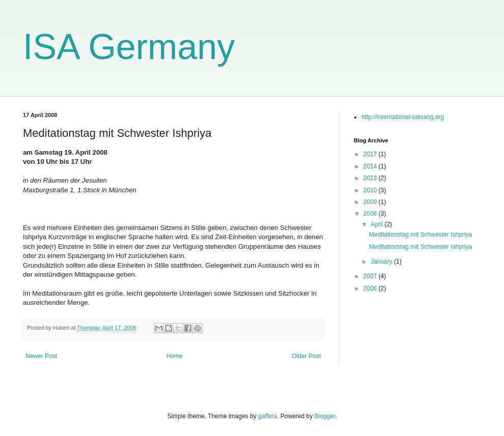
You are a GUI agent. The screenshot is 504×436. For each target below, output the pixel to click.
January (382, 261)
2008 (371, 214)
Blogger (325, 416)
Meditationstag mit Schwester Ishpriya (421, 235)
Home (175, 356)
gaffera (268, 416)
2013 (371, 178)
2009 (371, 202)
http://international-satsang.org (403, 117)
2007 (371, 276)
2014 (371, 166)
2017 (371, 154)
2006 (371, 288)
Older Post (306, 356)
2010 (371, 190)
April (377, 224)
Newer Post (41, 356)
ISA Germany (129, 47)
